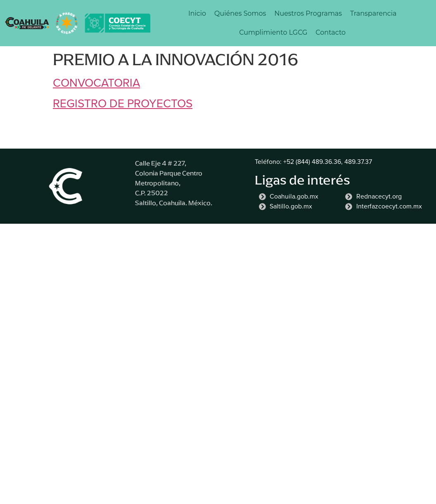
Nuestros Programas (308, 13)
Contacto (331, 32)
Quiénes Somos (240, 13)
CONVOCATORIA (96, 83)
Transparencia (373, 13)
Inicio (197, 13)
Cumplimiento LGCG (273, 32)
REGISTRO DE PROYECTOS (123, 103)
